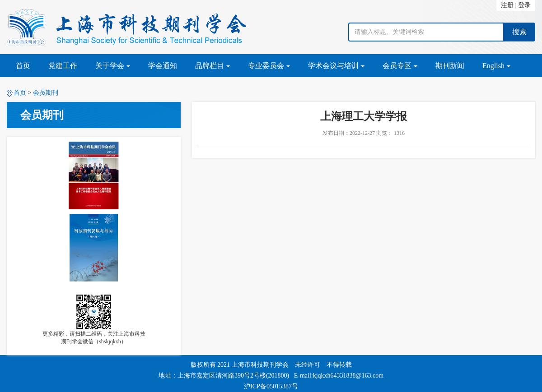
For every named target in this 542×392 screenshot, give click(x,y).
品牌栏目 (213, 66)
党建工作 (63, 66)
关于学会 (113, 66)
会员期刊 (46, 93)
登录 (524, 5)
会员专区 (400, 66)
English (496, 66)
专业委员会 (269, 66)
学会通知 (163, 66)
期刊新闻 (450, 66)
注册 (507, 5)
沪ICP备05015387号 (271, 386)
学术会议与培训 (336, 66)
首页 (23, 66)
